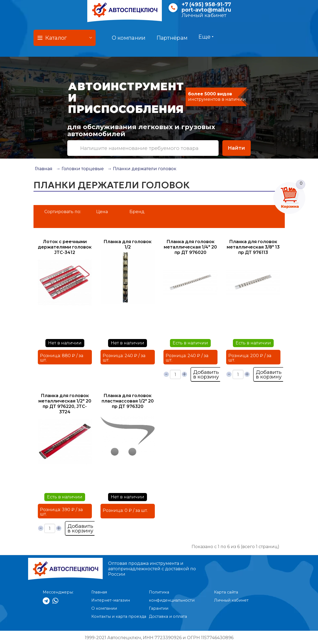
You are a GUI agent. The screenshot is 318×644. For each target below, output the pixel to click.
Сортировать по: (63, 212)
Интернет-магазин (111, 600)
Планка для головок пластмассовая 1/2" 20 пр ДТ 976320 (128, 401)
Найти (236, 148)
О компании (129, 38)
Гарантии (159, 608)
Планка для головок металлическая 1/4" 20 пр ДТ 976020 (190, 247)
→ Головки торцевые (80, 169)
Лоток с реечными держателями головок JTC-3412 (65, 247)
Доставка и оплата (168, 616)
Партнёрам (172, 38)
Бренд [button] (137, 212)
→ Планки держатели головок (142, 169)
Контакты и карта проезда (119, 616)
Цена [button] (102, 212)
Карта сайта (226, 592)
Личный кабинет (204, 15)
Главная (44, 169)
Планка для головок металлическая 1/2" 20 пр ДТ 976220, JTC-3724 (65, 404)
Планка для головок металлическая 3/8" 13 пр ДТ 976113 (253, 247)
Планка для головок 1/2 (128, 244)
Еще (206, 37)
